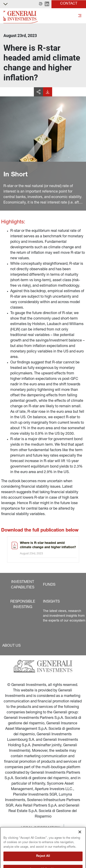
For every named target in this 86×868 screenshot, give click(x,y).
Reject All (43, 862)
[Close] (80, 838)
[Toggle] (80, 16)
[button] (41, 4)
